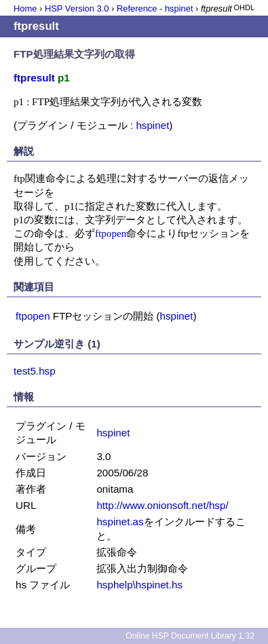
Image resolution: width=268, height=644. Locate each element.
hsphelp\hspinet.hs (139, 585)
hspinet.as (120, 522)
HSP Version (77, 8)
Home (25, 8)
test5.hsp (35, 371)
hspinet (152, 125)
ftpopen (111, 233)
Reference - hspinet (155, 8)
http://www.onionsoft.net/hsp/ (162, 505)
